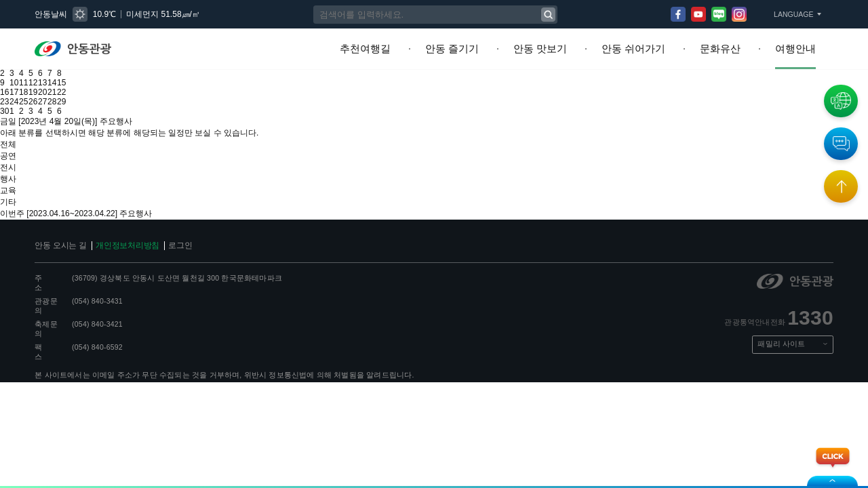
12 (38, 73)
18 (27, 82)
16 (5, 82)
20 (49, 82)
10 (16, 73)
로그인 (170, 216)
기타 (7, 177)
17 (16, 82)
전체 (7, 129)
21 (60, 82)
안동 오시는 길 (58, 216)
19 (38, 82)
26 (38, 91)
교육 (7, 167)
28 (60, 91)
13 (49, 73)
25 (27, 91)
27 (49, 91)
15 (71, 73)
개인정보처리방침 (120, 216)
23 (5, 91)
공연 (7, 139)
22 (71, 82)
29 (71, 91)
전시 (7, 148)
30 (5, 101)
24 (16, 91)
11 (27, 73)
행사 (7, 158)
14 (60, 73)
